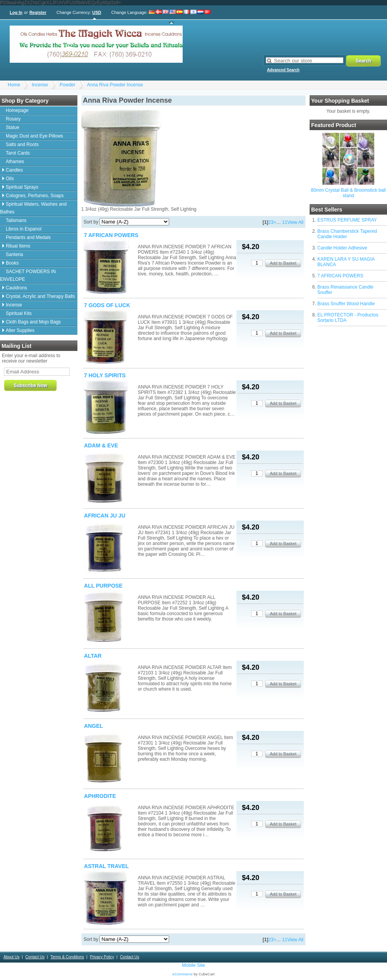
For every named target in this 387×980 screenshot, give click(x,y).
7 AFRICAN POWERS (340, 276)
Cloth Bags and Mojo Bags (33, 322)
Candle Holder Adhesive (342, 248)
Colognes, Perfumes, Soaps (35, 196)
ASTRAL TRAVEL (106, 866)
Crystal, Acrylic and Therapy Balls (40, 296)
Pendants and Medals (28, 237)
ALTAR (93, 656)
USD (97, 12)
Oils (10, 179)
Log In (16, 12)
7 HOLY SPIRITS (105, 375)
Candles (14, 170)
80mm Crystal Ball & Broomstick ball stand (348, 193)
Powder (68, 85)
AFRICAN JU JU (105, 516)
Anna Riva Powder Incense (115, 85)
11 (285, 222)
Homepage (17, 110)
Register (38, 12)
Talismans (16, 220)
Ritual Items (18, 246)
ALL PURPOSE (103, 586)
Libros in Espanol (24, 229)
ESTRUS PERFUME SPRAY (347, 220)
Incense (40, 85)
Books (12, 263)
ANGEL (93, 726)
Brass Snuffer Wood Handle (346, 304)
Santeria (15, 254)
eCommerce (183, 974)
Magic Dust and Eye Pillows (34, 136)
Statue (13, 127)
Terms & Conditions (67, 957)
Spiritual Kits (19, 313)
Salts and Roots (22, 144)
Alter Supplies (20, 330)
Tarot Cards (18, 153)
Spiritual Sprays (22, 187)
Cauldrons (16, 288)
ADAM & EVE (101, 445)
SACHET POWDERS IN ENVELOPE (28, 275)
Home (14, 85)
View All (295, 222)
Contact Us (35, 957)
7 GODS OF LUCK (107, 305)
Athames (15, 162)
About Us (11, 957)
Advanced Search (283, 70)
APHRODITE (100, 796)
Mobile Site (193, 965)
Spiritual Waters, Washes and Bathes (33, 208)
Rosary (13, 119)
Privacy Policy (102, 957)
